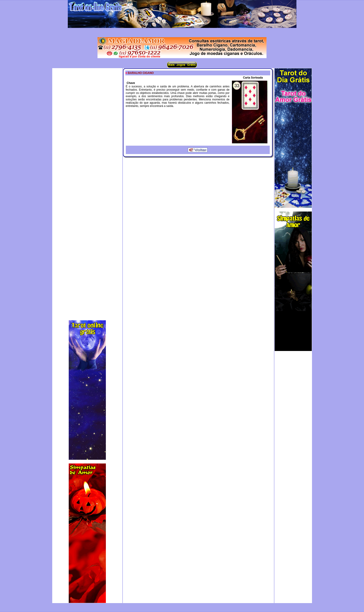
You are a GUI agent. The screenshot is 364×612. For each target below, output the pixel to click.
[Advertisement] (87, 190)
